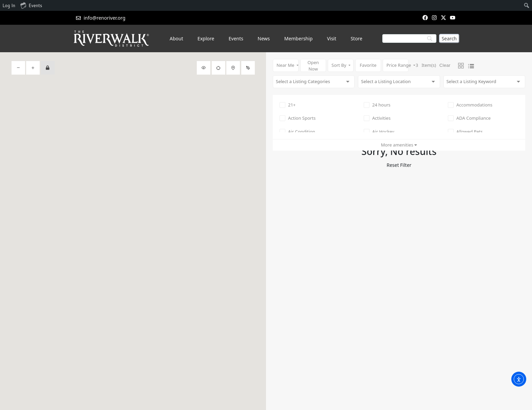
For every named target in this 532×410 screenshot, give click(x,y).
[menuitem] (527, 5)
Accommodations (470, 105)
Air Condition (297, 132)
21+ (288, 105)
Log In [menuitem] (9, 5)
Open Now (313, 66)
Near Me (286, 65)
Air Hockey (379, 132)
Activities (377, 118)
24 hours (377, 105)
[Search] (449, 38)
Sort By (339, 65)
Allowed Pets (465, 132)
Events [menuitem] (31, 5)
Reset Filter (399, 165)
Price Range (397, 65)
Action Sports (298, 118)
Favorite (368, 65)
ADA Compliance (469, 118)
